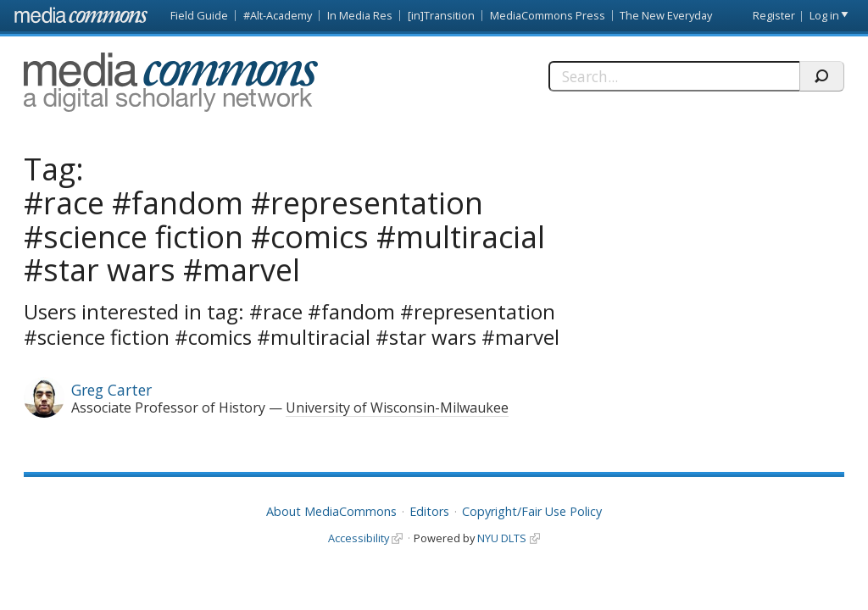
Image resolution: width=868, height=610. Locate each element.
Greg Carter (111, 390)
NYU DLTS (502, 538)
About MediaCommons (331, 511)
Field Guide (199, 15)
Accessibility (359, 538)
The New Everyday (666, 15)
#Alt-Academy (278, 15)
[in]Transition (441, 15)
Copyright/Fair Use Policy (532, 511)
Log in (824, 15)
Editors (429, 511)
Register (774, 15)
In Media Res (360, 15)
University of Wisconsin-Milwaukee (397, 408)
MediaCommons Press (548, 15)
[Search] (674, 76)
